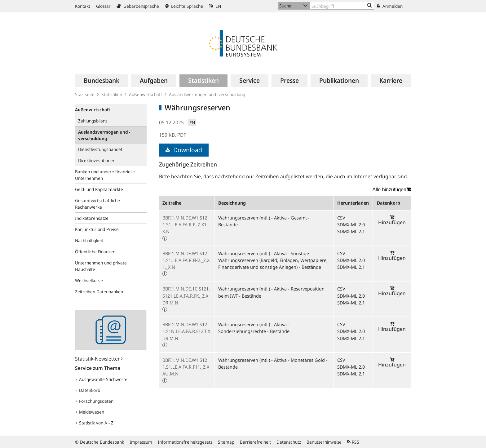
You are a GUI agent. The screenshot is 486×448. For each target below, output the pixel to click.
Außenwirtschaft (146, 94)
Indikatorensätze (92, 218)
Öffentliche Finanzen (95, 252)
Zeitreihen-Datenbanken (99, 292)
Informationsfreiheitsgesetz (185, 442)
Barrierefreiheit (255, 442)
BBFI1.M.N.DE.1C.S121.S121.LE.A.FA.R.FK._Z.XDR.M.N (186, 295)
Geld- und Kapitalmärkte (99, 189)
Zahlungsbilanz (93, 121)
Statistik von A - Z (95, 423)
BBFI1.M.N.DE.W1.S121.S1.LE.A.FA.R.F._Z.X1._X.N (186, 224)
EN (215, 6)
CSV (341, 218)
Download (184, 150)
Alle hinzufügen (392, 189)
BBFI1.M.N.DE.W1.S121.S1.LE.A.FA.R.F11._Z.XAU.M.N (186, 367)
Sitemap (226, 442)
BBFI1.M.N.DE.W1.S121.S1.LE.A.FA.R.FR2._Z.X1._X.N (186, 260)
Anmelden (390, 6)
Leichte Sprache (184, 6)
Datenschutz (289, 442)
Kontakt (83, 6)
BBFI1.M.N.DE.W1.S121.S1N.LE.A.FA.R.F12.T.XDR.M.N (186, 331)
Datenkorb (88, 390)
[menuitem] (102, 81)
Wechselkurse (89, 280)
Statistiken (112, 94)
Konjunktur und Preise (97, 229)
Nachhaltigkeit (89, 240)
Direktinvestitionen (97, 160)
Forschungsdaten (95, 401)
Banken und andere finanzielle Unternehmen (105, 175)
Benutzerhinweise (324, 442)
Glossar (103, 6)
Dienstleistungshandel (100, 149)
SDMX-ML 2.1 (351, 231)
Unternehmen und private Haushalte (101, 266)
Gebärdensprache (138, 6)
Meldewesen (90, 412)
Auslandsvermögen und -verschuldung (207, 94)
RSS (353, 442)
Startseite (85, 94)
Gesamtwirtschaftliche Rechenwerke (97, 204)
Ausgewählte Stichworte (102, 379)
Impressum (141, 442)
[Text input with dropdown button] (342, 6)
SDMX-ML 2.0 (351, 224)
